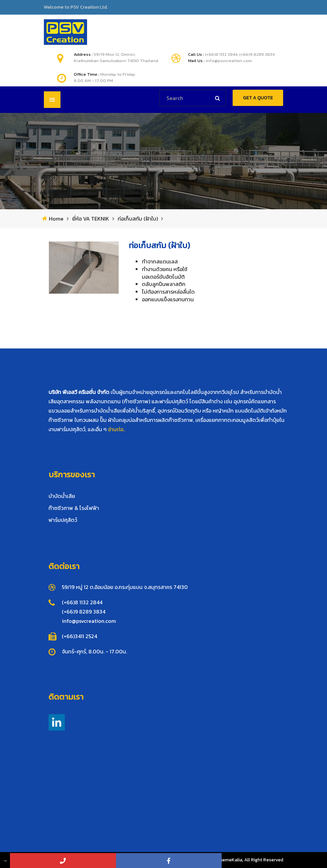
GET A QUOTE (258, 98)
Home (56, 219)
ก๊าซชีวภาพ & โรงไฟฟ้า (74, 508)
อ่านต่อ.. (117, 429)
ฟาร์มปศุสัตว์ (63, 520)
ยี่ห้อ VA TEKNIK (91, 219)
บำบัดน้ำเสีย (62, 496)
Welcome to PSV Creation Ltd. (76, 7)
